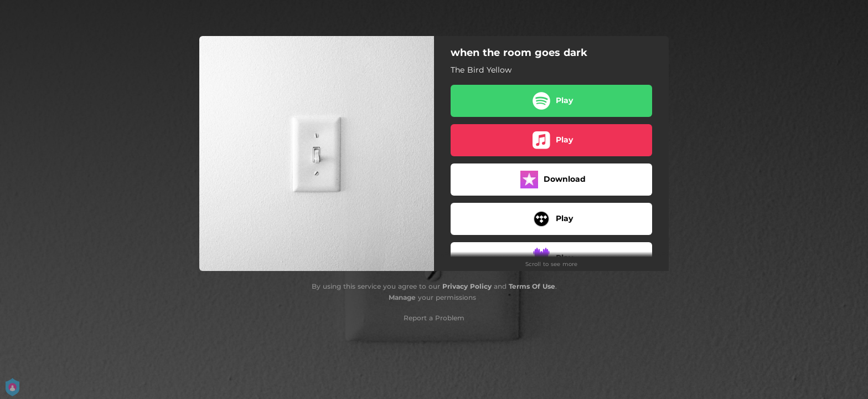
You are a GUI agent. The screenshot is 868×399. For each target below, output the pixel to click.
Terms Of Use (532, 286)
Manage (402, 297)
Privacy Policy (467, 286)
